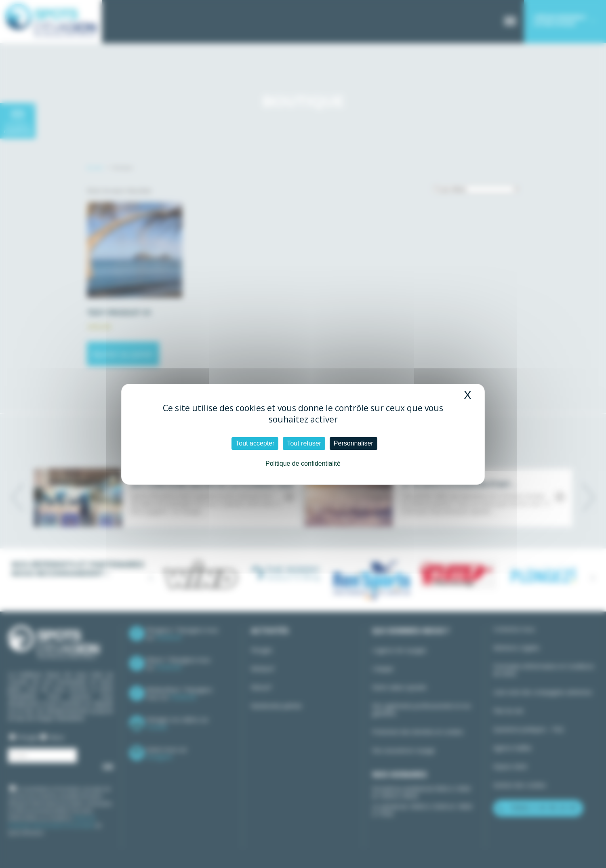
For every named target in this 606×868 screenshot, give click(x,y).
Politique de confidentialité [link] (303, 463)
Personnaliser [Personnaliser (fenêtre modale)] (353, 443)
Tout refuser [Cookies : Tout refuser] (304, 443)
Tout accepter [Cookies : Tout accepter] (255, 443)
